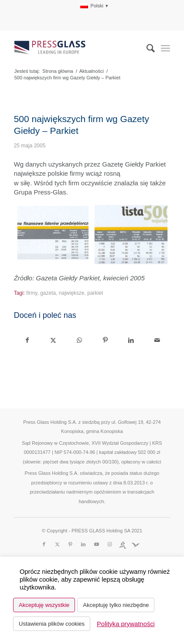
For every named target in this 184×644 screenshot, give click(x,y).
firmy (32, 293)
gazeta (48, 293)
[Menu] (165, 48)
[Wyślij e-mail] (157, 340)
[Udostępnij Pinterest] (105, 340)
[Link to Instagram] (109, 544)
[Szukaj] (146, 48)
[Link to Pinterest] (70, 544)
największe (72, 293)
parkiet (95, 293)
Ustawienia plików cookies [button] (52, 624)
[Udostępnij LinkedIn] (131, 340)
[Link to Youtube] (96, 544)
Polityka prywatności (126, 624)
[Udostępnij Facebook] (27, 340)
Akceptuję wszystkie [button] (44, 605)
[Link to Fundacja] (136, 544)
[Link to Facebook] (44, 544)
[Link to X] (57, 544)
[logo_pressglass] (77, 48)
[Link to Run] (123, 544)
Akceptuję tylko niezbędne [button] (116, 605)
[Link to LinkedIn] (83, 544)
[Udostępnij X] (53, 340)
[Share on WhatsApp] (79, 340)
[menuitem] (94, 6)
